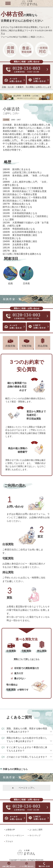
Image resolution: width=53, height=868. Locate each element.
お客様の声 (10, 830)
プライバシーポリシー (15, 835)
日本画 (26, 283)
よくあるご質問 (36, 830)
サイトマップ (35, 835)
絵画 (10, 283)
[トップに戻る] (29, 5)
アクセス (9, 841)
